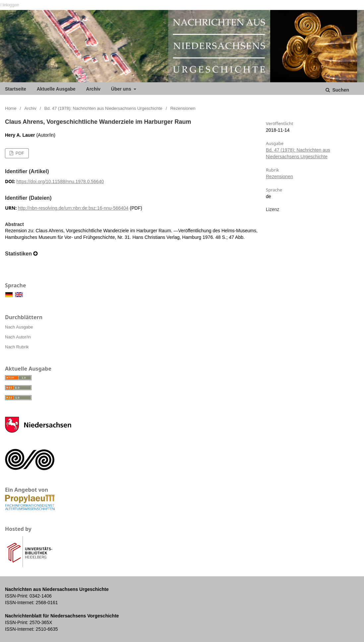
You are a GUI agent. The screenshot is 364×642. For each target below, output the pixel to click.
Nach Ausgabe (19, 327)
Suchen (340, 90)
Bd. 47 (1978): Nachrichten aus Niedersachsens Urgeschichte (103, 108)
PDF (19, 153)
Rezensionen (279, 177)
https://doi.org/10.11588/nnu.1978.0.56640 (60, 181)
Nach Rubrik (17, 347)
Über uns (122, 89)
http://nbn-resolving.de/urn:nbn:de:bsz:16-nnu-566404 (73, 208)
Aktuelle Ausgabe (56, 89)
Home (11, 108)
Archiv (93, 89)
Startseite (16, 89)
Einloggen (10, 5)
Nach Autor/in (18, 337)
